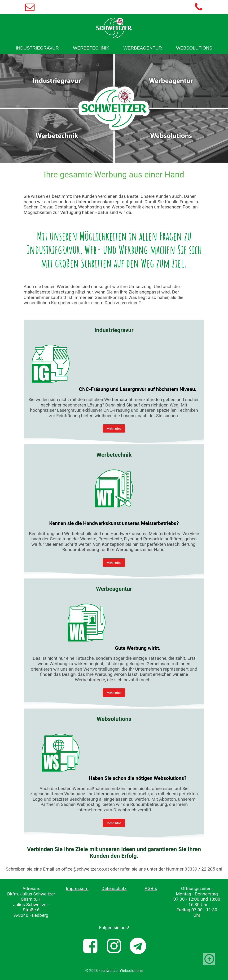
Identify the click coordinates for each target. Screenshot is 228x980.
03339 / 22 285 (200, 869)
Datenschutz (114, 888)
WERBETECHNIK (91, 48)
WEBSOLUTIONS (194, 48)
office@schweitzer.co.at (85, 869)
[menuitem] (37, 48)
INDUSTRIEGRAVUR (37, 48)
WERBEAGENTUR (143, 48)
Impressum (77, 888)
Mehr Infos (114, 429)
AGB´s (151, 888)
